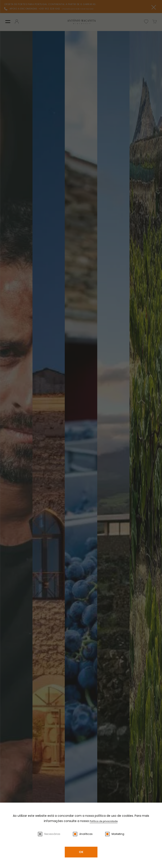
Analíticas (86, 834)
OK (81, 852)
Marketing (118, 834)
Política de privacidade (104, 821)
